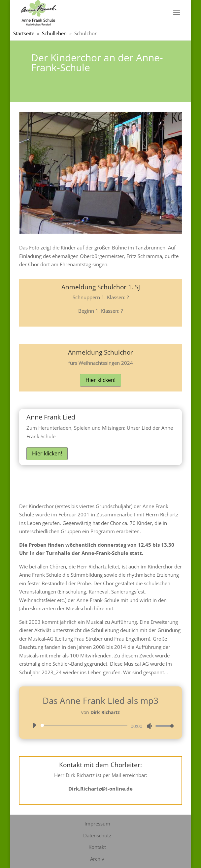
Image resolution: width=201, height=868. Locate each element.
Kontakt (97, 847)
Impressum (97, 824)
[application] (100, 726)
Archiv (97, 859)
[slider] (85, 726)
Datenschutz (97, 835)
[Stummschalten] (150, 726)
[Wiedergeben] (34, 725)
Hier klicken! (100, 380)
